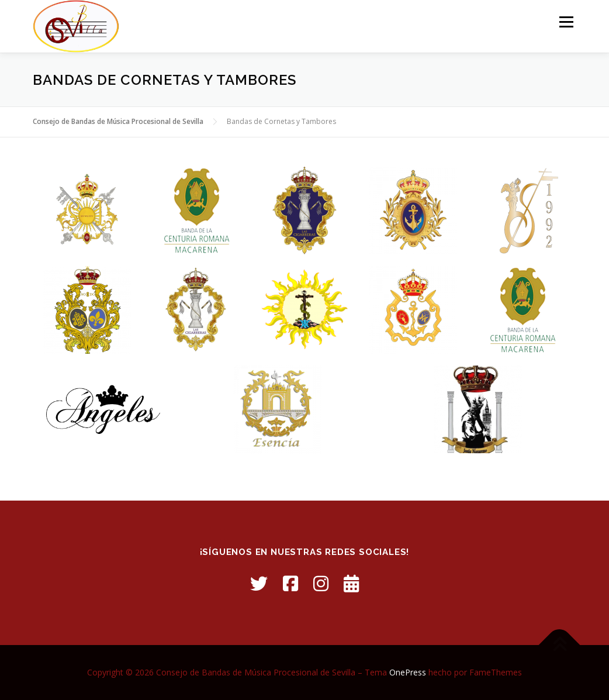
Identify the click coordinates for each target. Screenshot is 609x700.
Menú (566, 22)
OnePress (408, 672)
